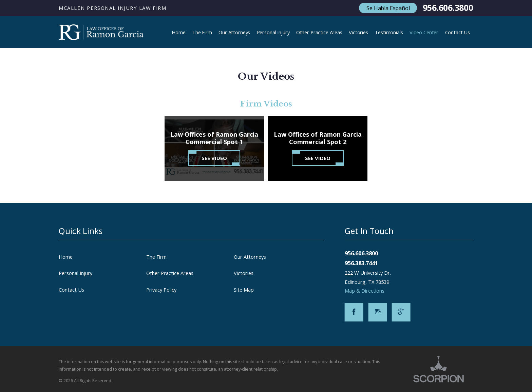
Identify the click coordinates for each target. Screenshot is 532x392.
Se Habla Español (388, 8)
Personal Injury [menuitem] (273, 32)
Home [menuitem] (178, 32)
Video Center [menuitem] (424, 32)
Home (66, 257)
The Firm (156, 257)
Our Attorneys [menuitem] (234, 32)
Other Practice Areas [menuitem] (319, 32)
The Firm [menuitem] (202, 32)
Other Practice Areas (170, 273)
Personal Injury (75, 273)
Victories (244, 273)
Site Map (244, 290)
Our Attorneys (250, 257)
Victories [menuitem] (358, 32)
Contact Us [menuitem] (458, 32)
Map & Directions (368, 291)
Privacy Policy (161, 290)
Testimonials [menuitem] (389, 32)
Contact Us (71, 290)
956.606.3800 (448, 8)
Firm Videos (266, 104)
